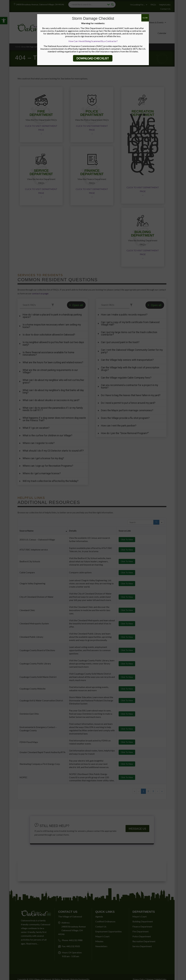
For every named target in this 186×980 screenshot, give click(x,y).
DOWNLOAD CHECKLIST (93, 58)
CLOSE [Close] (145, 18)
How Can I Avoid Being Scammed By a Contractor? (93, 41)
